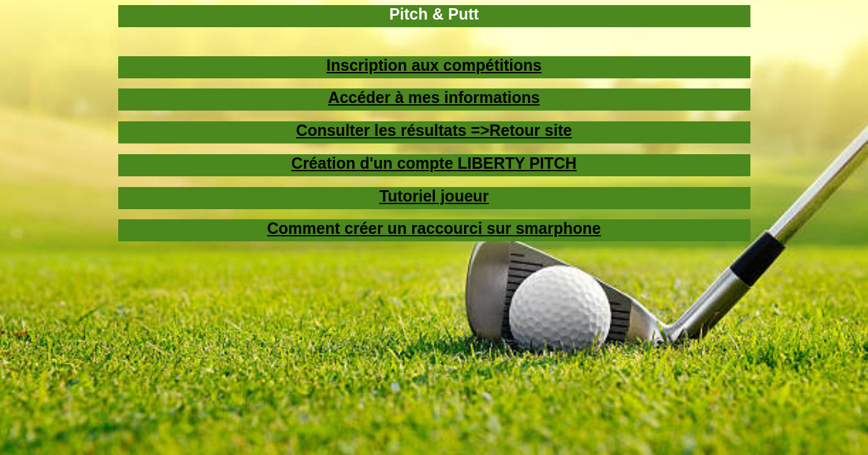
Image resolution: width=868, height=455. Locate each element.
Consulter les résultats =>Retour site (434, 130)
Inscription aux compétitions (434, 65)
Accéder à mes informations (434, 97)
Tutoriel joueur (434, 196)
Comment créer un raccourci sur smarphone (434, 228)
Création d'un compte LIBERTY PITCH (434, 163)
